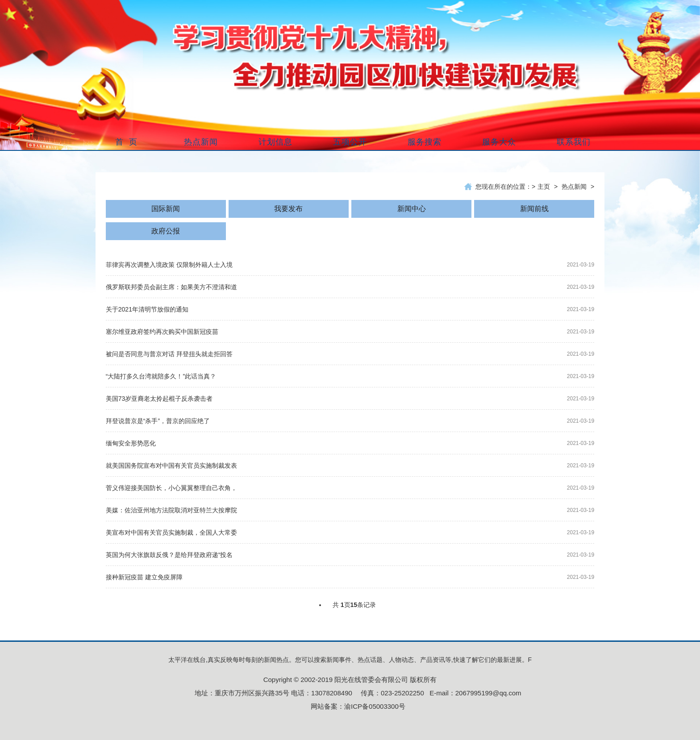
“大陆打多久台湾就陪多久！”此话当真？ (161, 376)
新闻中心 (412, 209)
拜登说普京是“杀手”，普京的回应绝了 (158, 421)
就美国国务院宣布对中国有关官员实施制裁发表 (171, 466)
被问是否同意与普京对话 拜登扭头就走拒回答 (169, 354)
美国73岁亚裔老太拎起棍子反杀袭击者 (159, 399)
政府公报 (166, 231)
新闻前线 (534, 209)
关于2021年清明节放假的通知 (147, 309)
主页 (544, 187)
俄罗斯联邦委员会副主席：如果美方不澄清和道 (171, 287)
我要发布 (288, 209)
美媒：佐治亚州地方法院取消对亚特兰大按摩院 (171, 510)
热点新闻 (574, 187)
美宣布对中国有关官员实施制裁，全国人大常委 (171, 532)
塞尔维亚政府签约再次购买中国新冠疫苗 (162, 332)
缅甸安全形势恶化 (131, 443)
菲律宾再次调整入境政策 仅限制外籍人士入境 (169, 265)
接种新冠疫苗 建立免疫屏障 (144, 577)
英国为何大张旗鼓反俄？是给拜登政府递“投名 (169, 555)
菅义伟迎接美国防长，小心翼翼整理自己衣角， (171, 488)
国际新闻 (166, 209)
